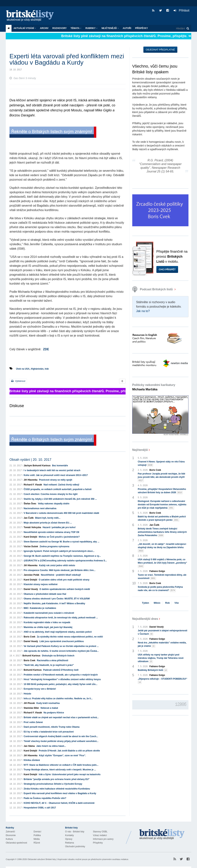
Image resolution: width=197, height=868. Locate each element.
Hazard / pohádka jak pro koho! (59, 527)
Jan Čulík (29, 518)
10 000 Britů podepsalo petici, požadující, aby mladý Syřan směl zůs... (61, 684)
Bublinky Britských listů (153, 670)
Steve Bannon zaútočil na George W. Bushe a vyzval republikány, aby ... (62, 542)
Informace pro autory (103, 839)
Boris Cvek (30, 637)
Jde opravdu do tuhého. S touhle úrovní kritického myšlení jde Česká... (61, 651)
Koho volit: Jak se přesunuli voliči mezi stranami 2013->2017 (56, 475)
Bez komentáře (60, 466)
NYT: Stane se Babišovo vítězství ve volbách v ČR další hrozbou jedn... (61, 765)
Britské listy (32, 16)
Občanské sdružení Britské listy (42, 859)
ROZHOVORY (59, 28)
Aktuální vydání (25, 28)
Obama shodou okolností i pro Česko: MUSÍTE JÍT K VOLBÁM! (57, 599)
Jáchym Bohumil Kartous (37, 466)
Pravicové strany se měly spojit (56, 480)
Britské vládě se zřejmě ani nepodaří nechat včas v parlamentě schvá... (61, 717)
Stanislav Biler (31, 708)
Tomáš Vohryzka (32, 527)
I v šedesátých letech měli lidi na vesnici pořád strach (52, 470)
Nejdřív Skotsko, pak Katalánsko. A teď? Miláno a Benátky (54, 603)
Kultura (9, 839)
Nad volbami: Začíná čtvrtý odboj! (61, 485)
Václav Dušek (31, 546)
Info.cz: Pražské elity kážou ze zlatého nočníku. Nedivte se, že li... (58, 699)
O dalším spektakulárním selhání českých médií (65, 589)
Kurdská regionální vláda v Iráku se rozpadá (47, 622)
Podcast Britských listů (153, 289)
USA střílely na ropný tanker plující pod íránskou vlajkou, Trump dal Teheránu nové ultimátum (161, 658)
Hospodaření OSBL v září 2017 (40, 808)
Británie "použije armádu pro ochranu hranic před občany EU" (57, 779)
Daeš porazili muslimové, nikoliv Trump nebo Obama (52, 727)
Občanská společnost (16, 843)
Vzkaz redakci (100, 835)
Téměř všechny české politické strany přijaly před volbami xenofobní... (61, 741)
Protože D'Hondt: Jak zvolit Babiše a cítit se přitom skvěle (69, 751)
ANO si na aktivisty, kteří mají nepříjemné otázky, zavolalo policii (58, 632)
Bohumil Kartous (31, 656)
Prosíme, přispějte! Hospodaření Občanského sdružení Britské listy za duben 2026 (162, 491)
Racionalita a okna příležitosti (53, 660)
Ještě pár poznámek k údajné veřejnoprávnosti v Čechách (163, 632)
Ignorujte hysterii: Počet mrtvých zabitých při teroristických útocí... (59, 551)
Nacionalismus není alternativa (40, 508)
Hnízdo (27, 694)
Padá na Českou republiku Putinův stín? (45, 798)
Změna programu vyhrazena (54, 546)
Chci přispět (167, 269)
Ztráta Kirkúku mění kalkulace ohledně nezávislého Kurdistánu (57, 789)
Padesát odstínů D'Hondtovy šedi (61, 670)
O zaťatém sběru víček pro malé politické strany (64, 580)
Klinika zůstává (32, 760)
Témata (76, 28)
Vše (177, 603)
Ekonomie (11, 835)
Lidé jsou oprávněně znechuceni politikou (62, 641)
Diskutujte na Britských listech (58, 656)
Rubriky (91, 28)
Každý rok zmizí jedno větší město (57, 565)
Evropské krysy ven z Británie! (40, 689)
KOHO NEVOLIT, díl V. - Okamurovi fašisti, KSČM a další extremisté (59, 803)
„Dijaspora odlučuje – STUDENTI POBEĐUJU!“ (163, 681)
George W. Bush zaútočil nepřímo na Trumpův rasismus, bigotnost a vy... (62, 556)
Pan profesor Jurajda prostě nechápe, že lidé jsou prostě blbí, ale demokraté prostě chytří (161, 477)
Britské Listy (162, 835)
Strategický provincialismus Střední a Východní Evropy (53, 784)
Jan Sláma (29, 746)
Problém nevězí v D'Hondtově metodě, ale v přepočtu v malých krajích (61, 675)
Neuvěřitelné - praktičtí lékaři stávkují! (61, 575)
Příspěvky (141, 28)
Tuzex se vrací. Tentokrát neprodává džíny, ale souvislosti (162, 577)
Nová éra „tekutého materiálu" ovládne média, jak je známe (162, 645)
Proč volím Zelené (33, 722)
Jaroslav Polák (32, 575)
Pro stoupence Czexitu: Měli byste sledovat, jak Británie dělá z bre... (60, 570)
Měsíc (157, 603)
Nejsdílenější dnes (145, 619)
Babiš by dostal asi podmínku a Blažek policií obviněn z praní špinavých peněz (162, 518)
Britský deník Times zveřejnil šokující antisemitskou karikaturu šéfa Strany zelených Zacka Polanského (162, 532)
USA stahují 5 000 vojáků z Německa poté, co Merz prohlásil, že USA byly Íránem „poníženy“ (162, 563)
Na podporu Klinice (54, 713)
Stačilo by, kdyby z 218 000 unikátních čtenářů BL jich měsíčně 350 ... (60, 499)
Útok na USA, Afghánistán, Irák (32, 369)
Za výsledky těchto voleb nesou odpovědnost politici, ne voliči (70, 637)
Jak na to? (143, 311)
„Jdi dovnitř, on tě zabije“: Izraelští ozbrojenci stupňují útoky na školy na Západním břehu (162, 548)
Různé (37, 843)
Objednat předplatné (160, 50)
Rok (167, 603)
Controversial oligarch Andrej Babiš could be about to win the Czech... (61, 736)
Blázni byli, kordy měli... (48, 518)
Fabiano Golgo (157, 571)
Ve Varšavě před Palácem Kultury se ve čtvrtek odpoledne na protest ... (61, 646)
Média (37, 839)
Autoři (127, 28)
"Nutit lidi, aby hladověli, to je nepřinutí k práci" (49, 665)
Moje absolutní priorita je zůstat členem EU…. (48, 523)
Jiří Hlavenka (31, 480)
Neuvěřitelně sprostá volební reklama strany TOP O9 (51, 532)
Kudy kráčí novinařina (48, 703)
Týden (145, 603)
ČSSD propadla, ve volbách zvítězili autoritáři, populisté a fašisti (58, 489)
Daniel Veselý (31, 589)
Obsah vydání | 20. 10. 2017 (30, 460)
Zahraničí (10, 832)
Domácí (37, 832)
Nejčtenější (110, 28)
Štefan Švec (30, 504)
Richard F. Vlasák (33, 485)
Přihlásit (182, 10)
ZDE (46, 349)
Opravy (69, 839)
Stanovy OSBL (100, 832)
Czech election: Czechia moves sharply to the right (51, 494)
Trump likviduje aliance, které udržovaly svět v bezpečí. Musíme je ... (60, 770)
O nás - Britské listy (75, 832)
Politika (37, 835)
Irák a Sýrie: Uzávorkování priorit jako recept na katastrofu (70, 774)
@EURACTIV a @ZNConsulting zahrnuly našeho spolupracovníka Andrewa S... (65, 561)
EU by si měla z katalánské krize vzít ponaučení (49, 732)
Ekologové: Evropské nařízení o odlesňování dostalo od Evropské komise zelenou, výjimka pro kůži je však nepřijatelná (162, 505)
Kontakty (69, 835)
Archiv (44, 28)
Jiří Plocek (29, 703)
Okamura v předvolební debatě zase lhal (45, 594)
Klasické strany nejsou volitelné (41, 584)
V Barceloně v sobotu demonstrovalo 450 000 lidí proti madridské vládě (61, 513)
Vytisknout (18, 381)
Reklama (69, 843)
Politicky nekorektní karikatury (154, 387)
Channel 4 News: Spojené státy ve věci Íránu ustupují (161, 464)
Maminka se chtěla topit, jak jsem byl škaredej (48, 627)
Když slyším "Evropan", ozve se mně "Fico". (62, 756)
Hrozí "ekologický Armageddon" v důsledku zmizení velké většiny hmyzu (62, 679)
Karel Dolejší (31, 537)
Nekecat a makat (49, 708)
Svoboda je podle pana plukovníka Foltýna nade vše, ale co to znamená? (160, 589)
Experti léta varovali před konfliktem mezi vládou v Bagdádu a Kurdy (60, 793)
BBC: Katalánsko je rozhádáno (40, 608)
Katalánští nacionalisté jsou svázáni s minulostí (49, 613)
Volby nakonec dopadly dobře (54, 504)
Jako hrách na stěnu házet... (51, 746)
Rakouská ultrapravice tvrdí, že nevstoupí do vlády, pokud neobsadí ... (61, 618)
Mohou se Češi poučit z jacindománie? (59, 537)
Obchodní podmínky (75, 846)
